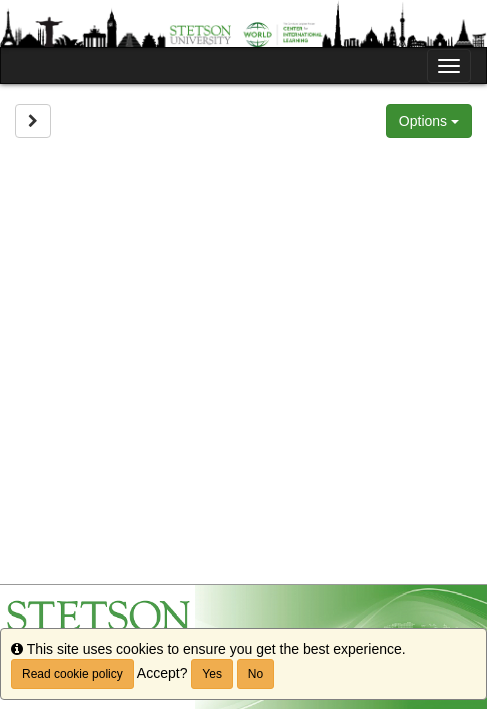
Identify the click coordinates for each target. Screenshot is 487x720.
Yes (212, 674)
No (255, 674)
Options (429, 121)
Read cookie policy (72, 674)
